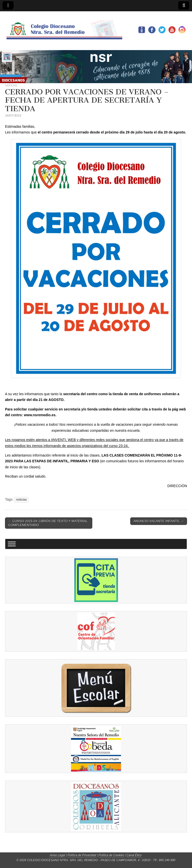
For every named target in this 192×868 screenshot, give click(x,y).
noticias (21, 500)
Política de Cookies (111, 855)
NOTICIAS (11, 85)
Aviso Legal (57, 855)
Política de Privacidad (82, 855)
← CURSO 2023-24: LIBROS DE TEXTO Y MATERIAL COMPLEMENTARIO (48, 523)
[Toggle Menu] (12, 544)
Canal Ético (134, 855)
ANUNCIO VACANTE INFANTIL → (159, 521)
